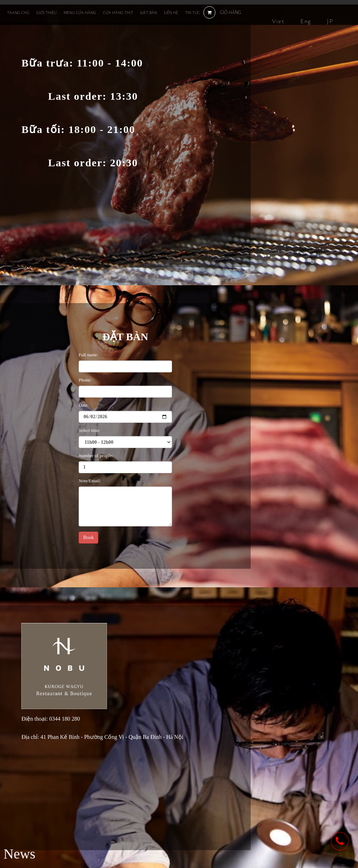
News (19, 854)
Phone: (85, 380)
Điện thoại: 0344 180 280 (51, 719)
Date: (84, 405)
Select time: (89, 430)
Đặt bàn (149, 12)
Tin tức (192, 12)
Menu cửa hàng (80, 12)
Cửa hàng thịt (118, 12)
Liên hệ (171, 12)
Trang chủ (18, 12)
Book (88, 537)
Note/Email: (90, 481)
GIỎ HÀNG (222, 12)
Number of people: (96, 456)
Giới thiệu (46, 12)
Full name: (88, 355)
